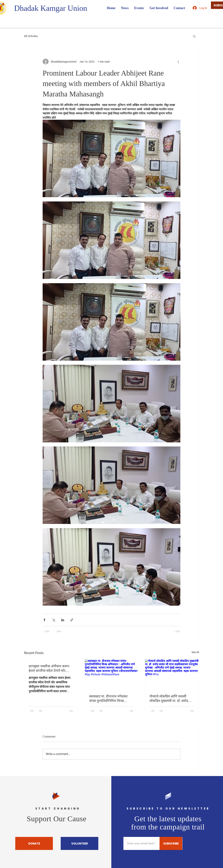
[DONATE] (34, 843)
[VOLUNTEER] (79, 843)
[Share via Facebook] (44, 620)
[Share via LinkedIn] (63, 620)
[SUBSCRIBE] (171, 843)
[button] (194, 36)
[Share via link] (72, 620)
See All (195, 652)
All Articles (31, 36)
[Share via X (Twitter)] (54, 620)
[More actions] (178, 62)
